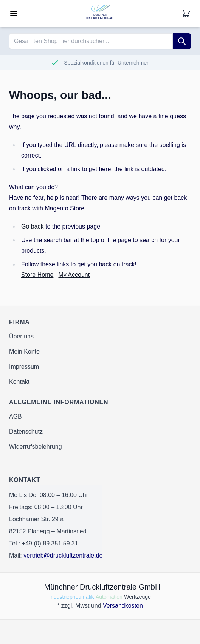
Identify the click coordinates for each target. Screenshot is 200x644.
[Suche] (182, 41)
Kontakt (19, 382)
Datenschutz (26, 432)
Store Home (37, 275)
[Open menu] (14, 14)
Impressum (24, 367)
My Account (74, 275)
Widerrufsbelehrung (36, 447)
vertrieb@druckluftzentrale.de (63, 555)
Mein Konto (24, 351)
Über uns (21, 336)
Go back (33, 226)
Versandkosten (123, 606)
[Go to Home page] (100, 14)
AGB (16, 416)
